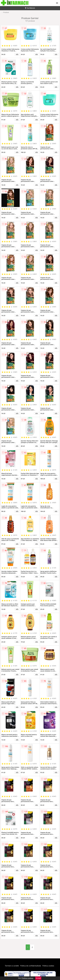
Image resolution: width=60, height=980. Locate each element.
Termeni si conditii (12, 966)
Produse (6, 12)
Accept (38, 978)
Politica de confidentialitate (31, 966)
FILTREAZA (30, 8)
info (17, 54)
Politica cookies (48, 966)
